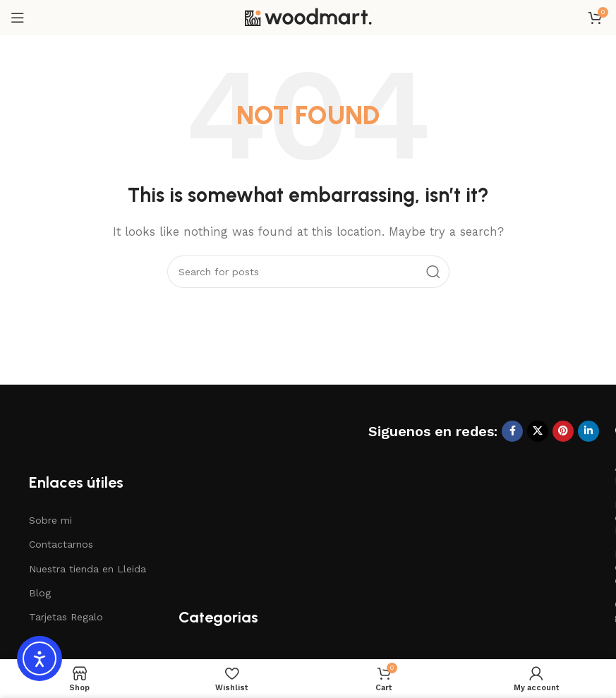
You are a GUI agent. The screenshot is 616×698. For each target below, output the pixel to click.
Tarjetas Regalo (66, 617)
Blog (40, 593)
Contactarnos (61, 544)
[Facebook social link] (512, 431)
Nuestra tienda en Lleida (87, 569)
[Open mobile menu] (18, 18)
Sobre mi (50, 520)
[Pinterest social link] (563, 431)
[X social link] (538, 431)
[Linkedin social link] (588, 431)
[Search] (308, 272)
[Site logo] (308, 17)
